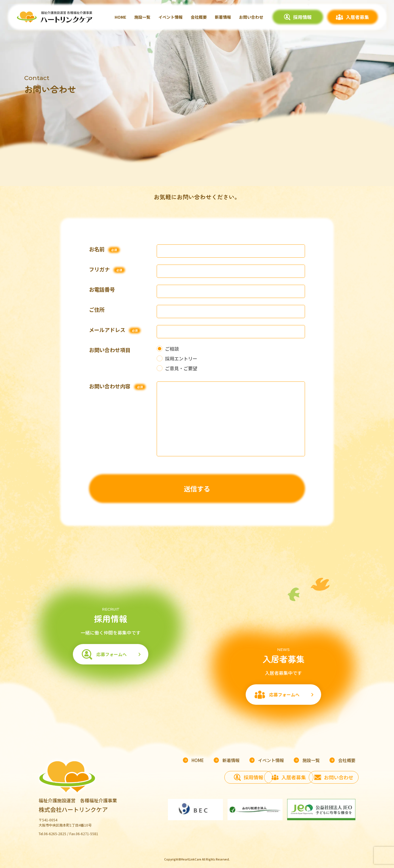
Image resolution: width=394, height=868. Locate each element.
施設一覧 (142, 17)
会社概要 (199, 17)
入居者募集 (357, 17)
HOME (120, 17)
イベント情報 (171, 17)
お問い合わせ (251, 17)
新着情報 (223, 17)
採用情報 (302, 17)
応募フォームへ (110, 655)
